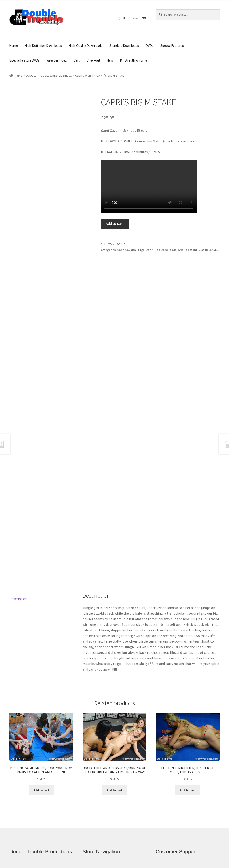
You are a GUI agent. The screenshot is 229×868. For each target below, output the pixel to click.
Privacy (167, 784)
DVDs (150, 46)
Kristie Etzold (187, 250)
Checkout (93, 60)
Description (18, 496)
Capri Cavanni (84, 76)
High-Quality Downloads (86, 46)
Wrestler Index (57, 60)
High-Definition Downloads (43, 46)
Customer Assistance (178, 767)
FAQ (165, 776)
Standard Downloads (124, 46)
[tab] (41, 496)
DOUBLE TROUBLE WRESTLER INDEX (49, 76)
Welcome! (96, 767)
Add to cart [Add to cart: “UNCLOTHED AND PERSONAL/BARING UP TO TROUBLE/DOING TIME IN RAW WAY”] (114, 687)
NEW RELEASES (208, 250)
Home (14, 46)
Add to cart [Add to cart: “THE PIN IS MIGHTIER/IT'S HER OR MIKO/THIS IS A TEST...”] (188, 687)
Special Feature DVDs (24, 60)
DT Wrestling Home (134, 60)
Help (110, 60)
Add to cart (115, 223)
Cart (77, 60)
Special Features (172, 46)
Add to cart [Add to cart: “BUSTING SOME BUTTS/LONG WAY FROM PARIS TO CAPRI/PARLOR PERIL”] (41, 687)
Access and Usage (176, 793)
